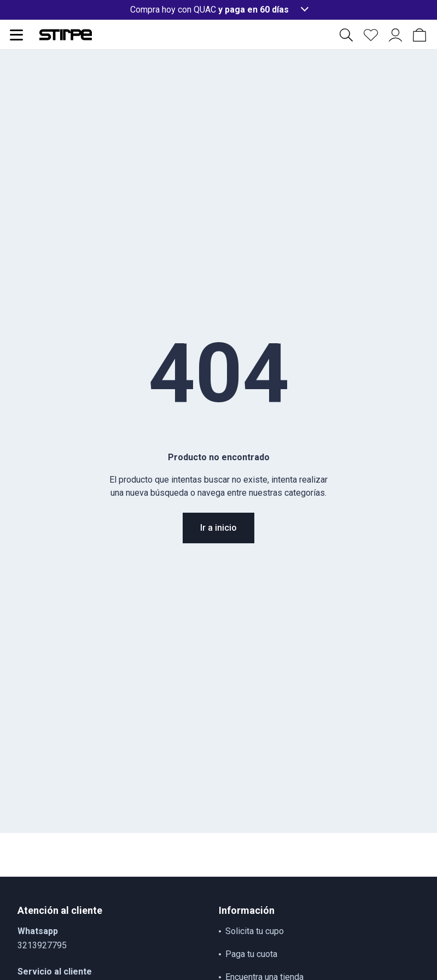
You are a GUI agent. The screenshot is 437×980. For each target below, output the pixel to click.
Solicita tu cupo (255, 931)
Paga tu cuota (251, 954)
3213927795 (42, 945)
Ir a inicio (218, 528)
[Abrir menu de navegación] (16, 35)
